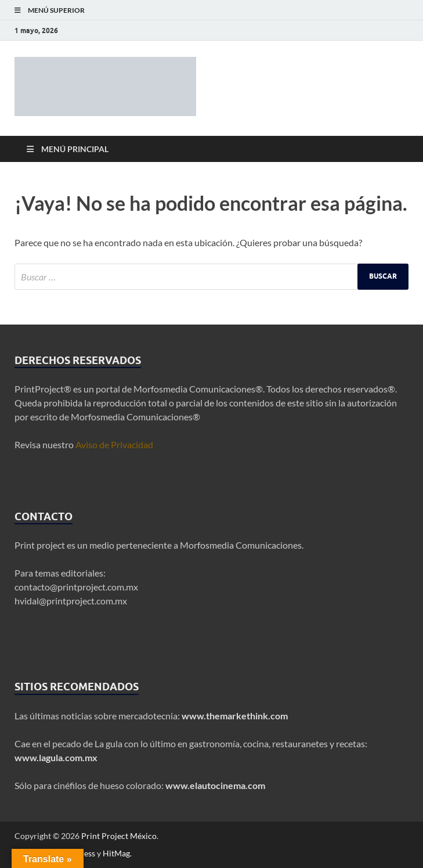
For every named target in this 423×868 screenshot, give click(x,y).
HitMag (116, 853)
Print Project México (119, 836)
